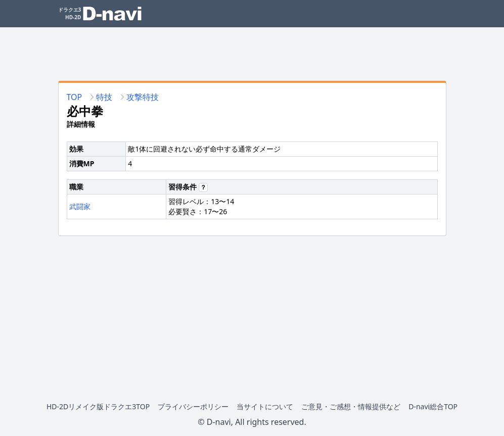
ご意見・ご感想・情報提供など (351, 406)
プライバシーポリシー (193, 406)
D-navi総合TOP (433, 406)
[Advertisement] (252, 50)
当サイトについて (265, 406)
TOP (75, 97)
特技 (104, 97)
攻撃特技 (143, 97)
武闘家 (80, 206)
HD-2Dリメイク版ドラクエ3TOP (98, 406)
